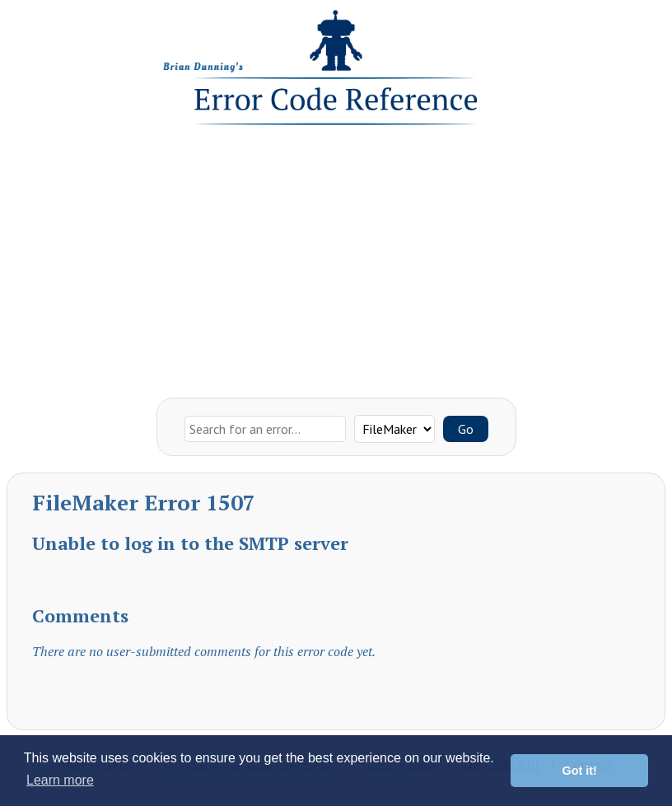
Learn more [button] (60, 780)
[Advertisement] (336, 258)
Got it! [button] (580, 771)
